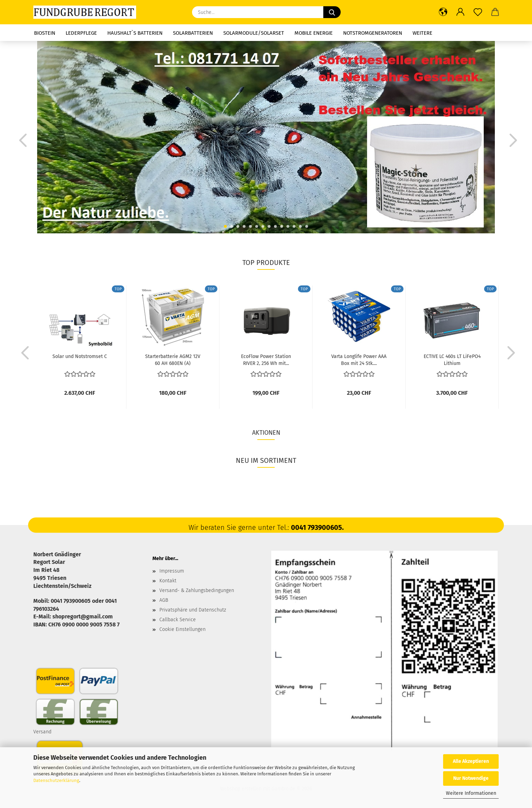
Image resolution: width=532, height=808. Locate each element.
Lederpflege (81, 33)
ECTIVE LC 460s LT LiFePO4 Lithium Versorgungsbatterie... (452, 359)
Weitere (422, 33)
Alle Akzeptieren (471, 761)
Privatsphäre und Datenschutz (193, 610)
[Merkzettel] (478, 12)
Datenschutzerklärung (56, 780)
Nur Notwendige (471, 778)
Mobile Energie (314, 33)
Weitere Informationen (471, 793)
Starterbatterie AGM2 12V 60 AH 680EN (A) (173, 359)
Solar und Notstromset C (80, 356)
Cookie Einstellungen (182, 629)
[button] (443, 12)
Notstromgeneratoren (373, 33)
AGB (164, 600)
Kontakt (168, 581)
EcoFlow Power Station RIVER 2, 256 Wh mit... (266, 359)
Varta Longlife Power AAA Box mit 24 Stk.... (359, 359)
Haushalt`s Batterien (135, 33)
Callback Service (178, 620)
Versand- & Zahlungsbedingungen (197, 590)
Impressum (172, 571)
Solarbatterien (193, 33)
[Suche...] (332, 12)
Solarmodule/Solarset (254, 33)
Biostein (45, 33)
